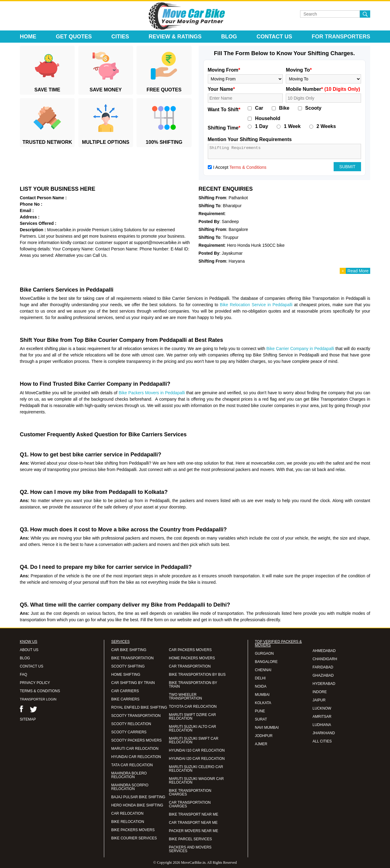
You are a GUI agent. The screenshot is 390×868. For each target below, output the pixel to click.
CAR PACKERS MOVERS (190, 650)
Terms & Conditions (248, 167)
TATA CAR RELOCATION (132, 765)
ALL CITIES (322, 741)
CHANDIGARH (325, 659)
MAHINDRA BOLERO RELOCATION (129, 775)
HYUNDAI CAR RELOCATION (136, 757)
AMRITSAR (322, 717)
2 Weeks (326, 126)
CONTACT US (32, 666)
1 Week (292, 126)
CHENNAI (263, 670)
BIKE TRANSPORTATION (132, 658)
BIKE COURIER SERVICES (134, 838)
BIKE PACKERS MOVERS (133, 830)
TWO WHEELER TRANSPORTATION (185, 696)
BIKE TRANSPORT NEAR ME (193, 814)
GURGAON (264, 654)
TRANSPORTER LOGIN (38, 699)
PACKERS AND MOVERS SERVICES (190, 849)
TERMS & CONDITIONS (40, 691)
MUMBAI (262, 695)
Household (268, 119)
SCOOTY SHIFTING (128, 666)
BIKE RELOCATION (128, 822)
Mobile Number (323, 89)
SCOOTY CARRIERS (129, 732)
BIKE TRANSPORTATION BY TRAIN (193, 685)
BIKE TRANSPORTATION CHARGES (190, 792)
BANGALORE (266, 662)
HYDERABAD (324, 684)
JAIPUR (319, 700)
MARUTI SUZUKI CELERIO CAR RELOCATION (196, 769)
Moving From (224, 70)
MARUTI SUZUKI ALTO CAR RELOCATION (192, 728)
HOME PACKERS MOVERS (192, 658)
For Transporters (341, 37)
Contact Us (274, 37)
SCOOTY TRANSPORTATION (136, 716)
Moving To (299, 70)
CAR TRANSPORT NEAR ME (193, 823)
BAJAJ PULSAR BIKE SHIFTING (138, 797)
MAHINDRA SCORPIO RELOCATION (130, 787)
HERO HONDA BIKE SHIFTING (137, 805)
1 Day (262, 126)
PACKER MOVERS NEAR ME (193, 831)
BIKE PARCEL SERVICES (190, 839)
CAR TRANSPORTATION (190, 666)
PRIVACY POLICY (35, 683)
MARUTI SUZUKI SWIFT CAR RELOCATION (193, 740)
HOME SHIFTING (126, 675)
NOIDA (261, 686)
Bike (284, 108)
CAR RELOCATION (127, 813)
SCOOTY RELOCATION (131, 724)
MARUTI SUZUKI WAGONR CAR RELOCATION (196, 781)
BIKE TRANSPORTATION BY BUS (197, 675)
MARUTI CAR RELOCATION (135, 749)
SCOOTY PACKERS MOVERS (136, 740)
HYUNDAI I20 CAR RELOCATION (197, 759)
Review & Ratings (175, 37)
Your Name (222, 89)
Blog (229, 37)
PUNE (260, 711)
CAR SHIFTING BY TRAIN (133, 683)
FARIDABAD (323, 667)
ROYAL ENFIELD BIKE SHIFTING (139, 707)
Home (28, 37)
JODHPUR (264, 736)
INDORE (320, 692)
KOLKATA (263, 703)
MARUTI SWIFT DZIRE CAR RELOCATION (192, 717)
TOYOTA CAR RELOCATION (193, 707)
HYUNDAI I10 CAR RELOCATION (197, 750)
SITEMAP (28, 719)
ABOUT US (29, 650)
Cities (120, 37)
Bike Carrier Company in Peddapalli (300, 349)
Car (259, 108)
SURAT (261, 719)
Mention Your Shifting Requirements (250, 139)
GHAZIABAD (323, 675)
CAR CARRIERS (125, 691)
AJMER (261, 744)
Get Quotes (74, 37)
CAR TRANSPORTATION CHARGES (190, 804)
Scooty (313, 108)
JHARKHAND (324, 733)
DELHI (260, 678)
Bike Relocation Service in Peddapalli (256, 305)
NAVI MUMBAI (267, 728)
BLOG (25, 658)
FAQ (23, 675)
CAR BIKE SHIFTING (129, 650)
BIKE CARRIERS (125, 699)
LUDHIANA (322, 725)
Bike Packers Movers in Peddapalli (152, 393)
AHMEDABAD (324, 651)
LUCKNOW (322, 708)
